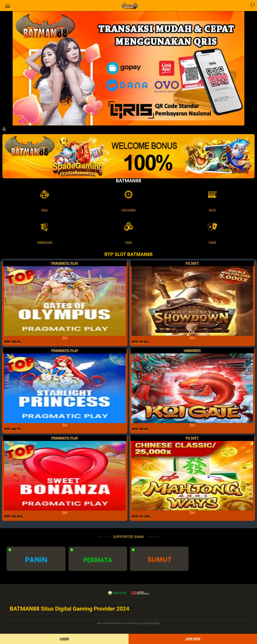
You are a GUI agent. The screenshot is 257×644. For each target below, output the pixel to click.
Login (64, 639)
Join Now (193, 639)
